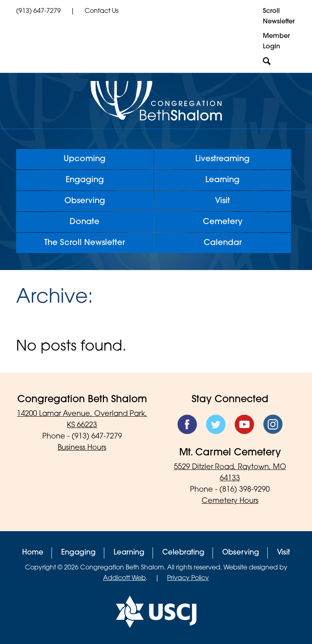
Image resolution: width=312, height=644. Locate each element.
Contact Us (101, 11)
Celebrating (183, 553)
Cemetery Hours (230, 501)
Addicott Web (124, 578)
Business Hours (82, 448)
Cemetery (223, 222)
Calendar (223, 243)
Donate (85, 222)
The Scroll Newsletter (85, 243)
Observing (85, 201)
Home (33, 553)
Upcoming (85, 159)
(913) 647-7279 (38, 11)
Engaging (85, 180)
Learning (222, 180)
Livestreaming (222, 159)
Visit (222, 201)
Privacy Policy (188, 578)
